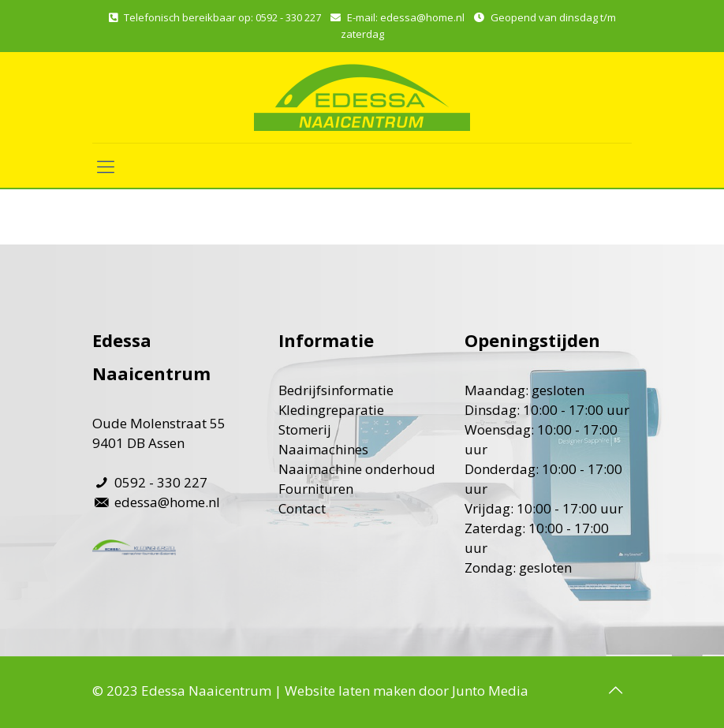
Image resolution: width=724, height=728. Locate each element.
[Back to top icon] (615, 690)
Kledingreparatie (331, 410)
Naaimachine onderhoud (357, 469)
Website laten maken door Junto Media (407, 691)
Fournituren (316, 489)
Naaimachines (323, 449)
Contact (302, 508)
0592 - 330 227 (288, 17)
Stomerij (305, 429)
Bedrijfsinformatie (336, 390)
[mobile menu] (106, 166)
